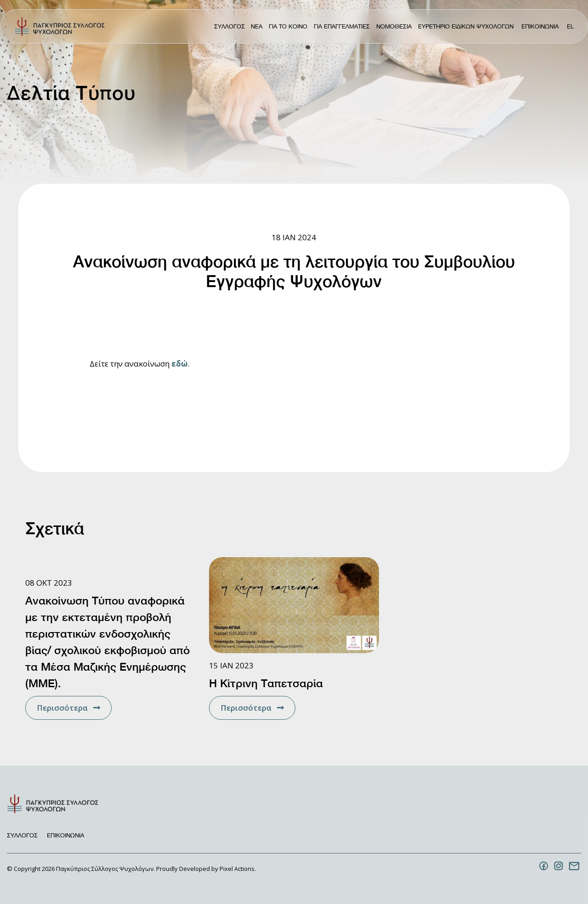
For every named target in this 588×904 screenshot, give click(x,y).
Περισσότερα (62, 708)
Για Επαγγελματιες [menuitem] (342, 26)
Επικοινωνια (65, 835)
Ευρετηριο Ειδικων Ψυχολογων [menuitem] (466, 26)
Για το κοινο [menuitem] (288, 26)
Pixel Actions (237, 869)
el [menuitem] (570, 26)
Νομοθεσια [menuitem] (394, 26)
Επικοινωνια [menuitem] (540, 26)
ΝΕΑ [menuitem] (257, 26)
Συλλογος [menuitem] (229, 26)
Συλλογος (22, 835)
